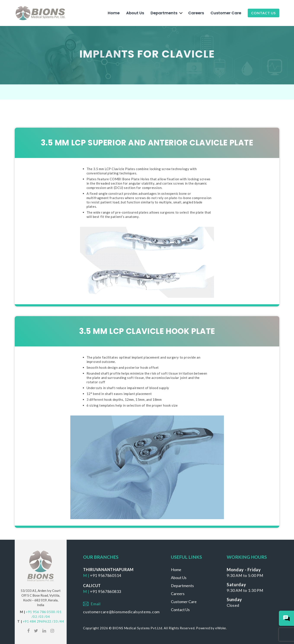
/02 (34, 617)
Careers (196, 13)
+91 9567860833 (106, 591)
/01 (59, 612)
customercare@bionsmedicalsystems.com (121, 612)
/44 (61, 621)
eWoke (221, 628)
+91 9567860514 (106, 575)
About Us (135, 13)
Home (114, 13)
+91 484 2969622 (37, 621)
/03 (41, 617)
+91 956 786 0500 (40, 612)
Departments (164, 13)
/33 (55, 621)
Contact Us (263, 13)
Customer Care (226, 13)
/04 (47, 617)
